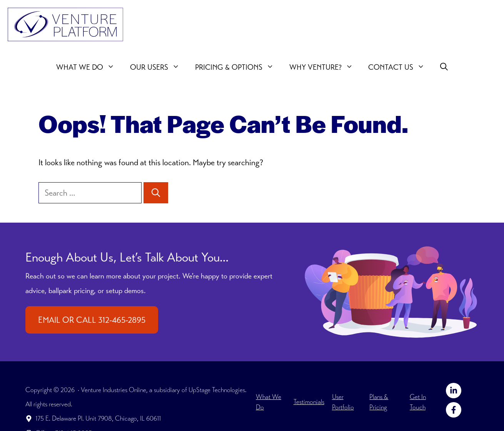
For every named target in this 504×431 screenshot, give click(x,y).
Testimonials (309, 402)
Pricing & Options (238, 67)
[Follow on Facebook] (454, 410)
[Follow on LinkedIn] (454, 391)
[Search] (156, 193)
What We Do (89, 67)
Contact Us (400, 67)
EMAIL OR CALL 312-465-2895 (92, 320)
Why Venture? (325, 67)
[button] (444, 67)
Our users (159, 67)
